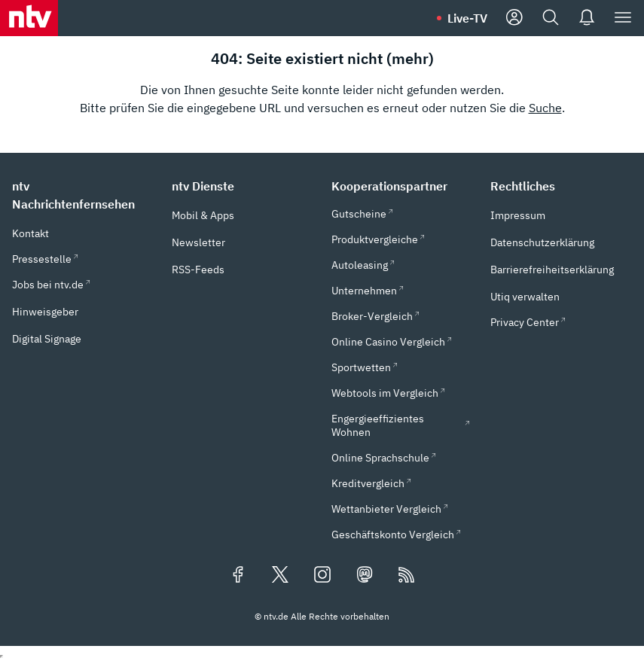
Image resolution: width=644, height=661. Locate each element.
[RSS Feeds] (407, 576)
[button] (83, 195)
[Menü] (623, 18)
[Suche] (551, 18)
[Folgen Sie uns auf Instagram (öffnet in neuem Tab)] (322, 576)
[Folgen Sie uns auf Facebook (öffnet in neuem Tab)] (238, 576)
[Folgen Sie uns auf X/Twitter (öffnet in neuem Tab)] (280, 576)
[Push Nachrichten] (587, 18)
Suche (545, 108)
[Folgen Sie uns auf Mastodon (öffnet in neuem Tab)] (365, 576)
